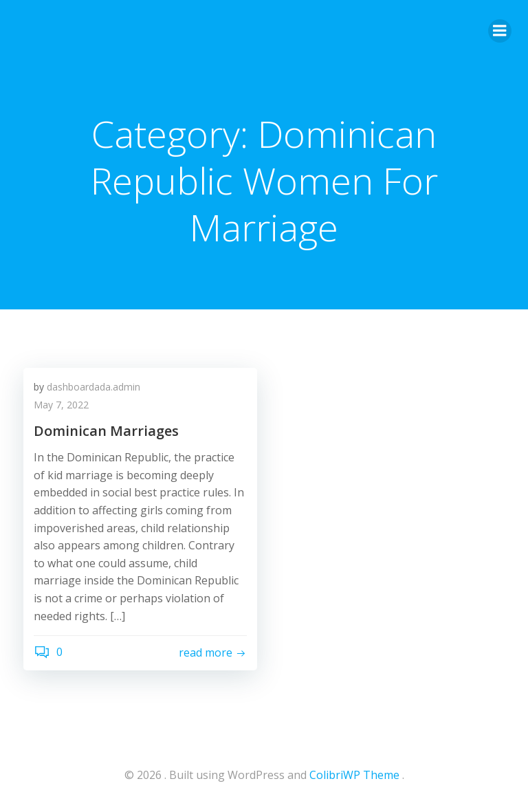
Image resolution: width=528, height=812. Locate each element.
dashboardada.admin (93, 387)
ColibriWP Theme (354, 775)
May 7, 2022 (61, 405)
